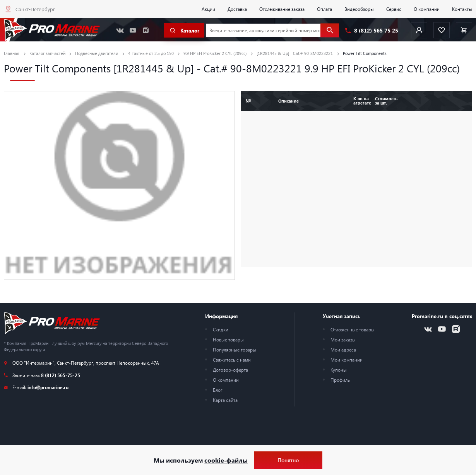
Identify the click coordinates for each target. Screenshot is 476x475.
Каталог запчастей (47, 53)
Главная (12, 53)
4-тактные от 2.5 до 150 (151, 53)
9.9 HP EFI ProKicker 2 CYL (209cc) (215, 53)
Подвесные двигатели (97, 53)
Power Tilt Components (365, 53)
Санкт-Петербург (35, 9)
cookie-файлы (226, 460)
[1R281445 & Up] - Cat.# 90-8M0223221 (295, 53)
